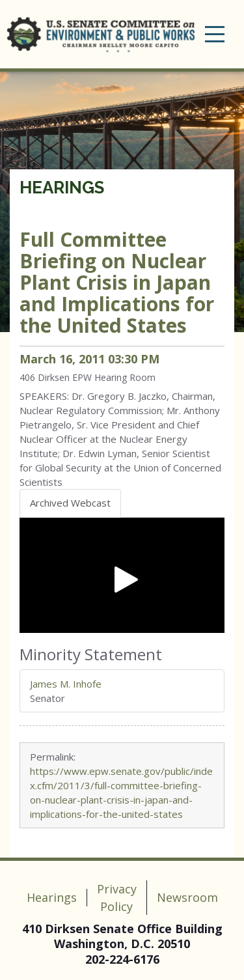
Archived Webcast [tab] (70, 503)
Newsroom (187, 897)
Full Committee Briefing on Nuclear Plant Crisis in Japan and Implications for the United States (117, 282)
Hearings (62, 188)
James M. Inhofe (66, 684)
